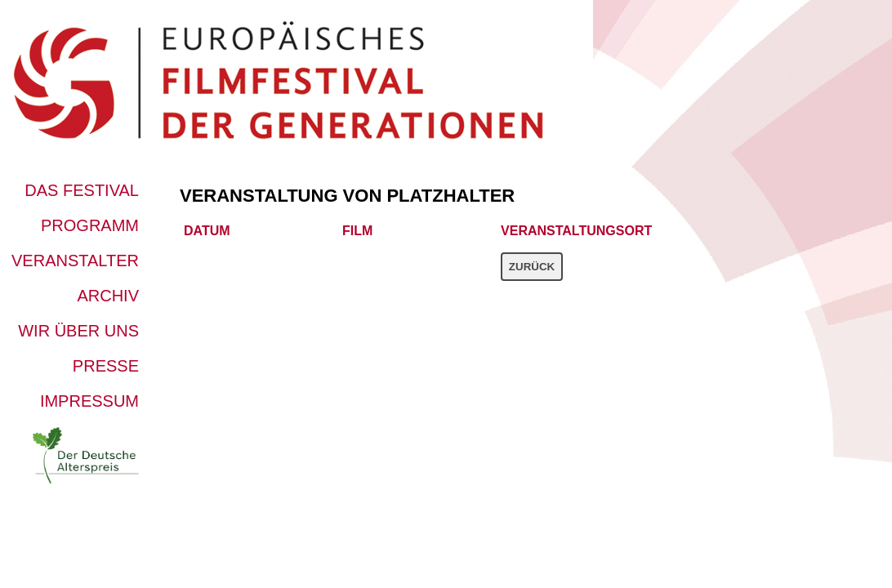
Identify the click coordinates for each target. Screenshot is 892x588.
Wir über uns (78, 331)
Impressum (89, 401)
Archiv (108, 296)
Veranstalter (75, 261)
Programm (90, 225)
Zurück (532, 267)
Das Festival (82, 190)
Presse (106, 366)
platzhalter (450, 196)
